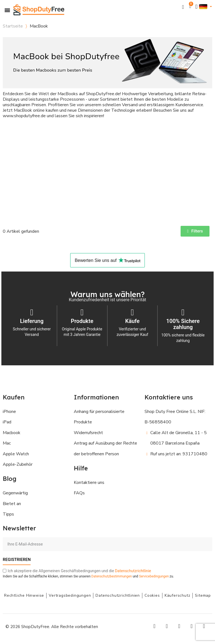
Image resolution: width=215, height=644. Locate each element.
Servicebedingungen (154, 576)
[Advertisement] (107, 168)
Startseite (13, 26)
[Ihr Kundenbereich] (197, 7)
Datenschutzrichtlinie (133, 571)
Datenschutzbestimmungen (112, 576)
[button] (183, 7)
